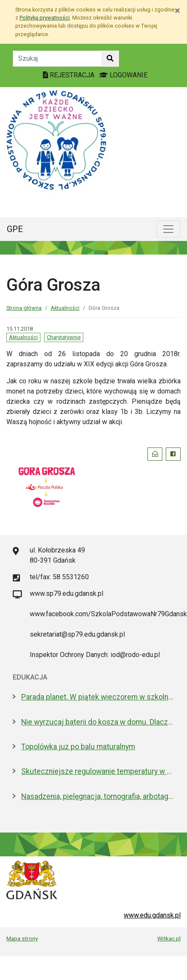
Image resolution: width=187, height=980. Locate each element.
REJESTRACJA (69, 75)
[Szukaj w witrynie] (110, 59)
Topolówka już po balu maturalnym (78, 747)
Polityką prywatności (45, 18)
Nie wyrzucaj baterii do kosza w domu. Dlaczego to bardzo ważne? (98, 722)
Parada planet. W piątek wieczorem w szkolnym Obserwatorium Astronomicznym (98, 697)
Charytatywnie (64, 337)
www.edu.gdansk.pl (152, 915)
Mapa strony (22, 938)
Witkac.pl (169, 938)
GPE (15, 229)
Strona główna (24, 308)
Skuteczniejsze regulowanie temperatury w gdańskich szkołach (98, 771)
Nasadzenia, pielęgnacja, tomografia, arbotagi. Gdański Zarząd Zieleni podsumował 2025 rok (98, 796)
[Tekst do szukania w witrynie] (57, 59)
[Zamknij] (177, 11)
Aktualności (65, 308)
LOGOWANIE (123, 75)
